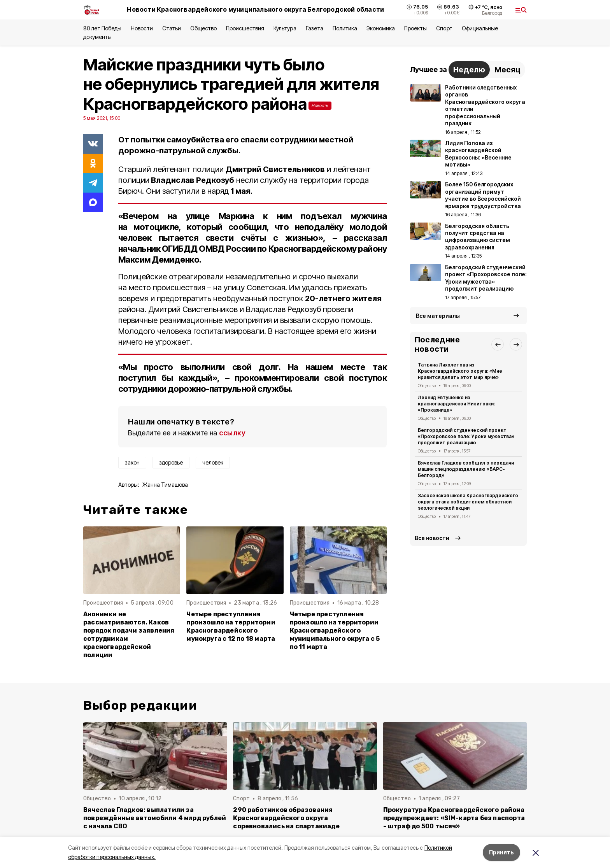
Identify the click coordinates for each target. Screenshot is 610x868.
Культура (285, 28)
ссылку (232, 433)
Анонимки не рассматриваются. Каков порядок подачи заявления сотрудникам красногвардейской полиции (129, 635)
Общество (203, 28)
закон (132, 462)
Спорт (444, 28)
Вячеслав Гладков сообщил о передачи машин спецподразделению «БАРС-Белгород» (466, 469)
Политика (345, 28)
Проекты (415, 28)
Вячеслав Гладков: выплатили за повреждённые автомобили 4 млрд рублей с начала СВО (155, 818)
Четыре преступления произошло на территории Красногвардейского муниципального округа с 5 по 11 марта (335, 630)
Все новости (432, 538)
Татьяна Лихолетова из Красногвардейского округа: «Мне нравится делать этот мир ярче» (460, 371)
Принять (501, 852)
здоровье (171, 462)
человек (213, 462)
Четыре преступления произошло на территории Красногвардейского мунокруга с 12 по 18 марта (231, 626)
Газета (315, 28)
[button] (498, 344)
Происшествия (245, 28)
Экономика (381, 28)
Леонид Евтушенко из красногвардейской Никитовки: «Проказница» (456, 404)
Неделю (469, 70)
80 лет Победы (102, 28)
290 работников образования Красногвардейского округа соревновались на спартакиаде (286, 818)
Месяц (507, 70)
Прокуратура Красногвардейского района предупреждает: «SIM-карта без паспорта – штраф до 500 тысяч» (454, 818)
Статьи (172, 28)
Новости (142, 28)
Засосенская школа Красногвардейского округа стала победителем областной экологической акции (468, 502)
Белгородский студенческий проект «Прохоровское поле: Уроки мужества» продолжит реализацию (466, 436)
